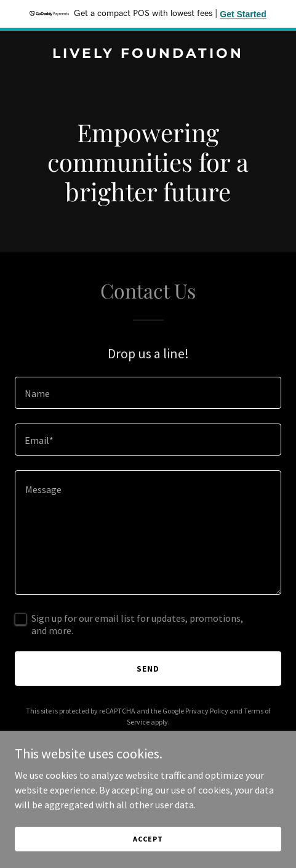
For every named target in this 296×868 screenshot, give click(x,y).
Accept (148, 839)
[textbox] (148, 393)
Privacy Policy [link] (207, 711)
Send (148, 669)
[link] (148, 54)
